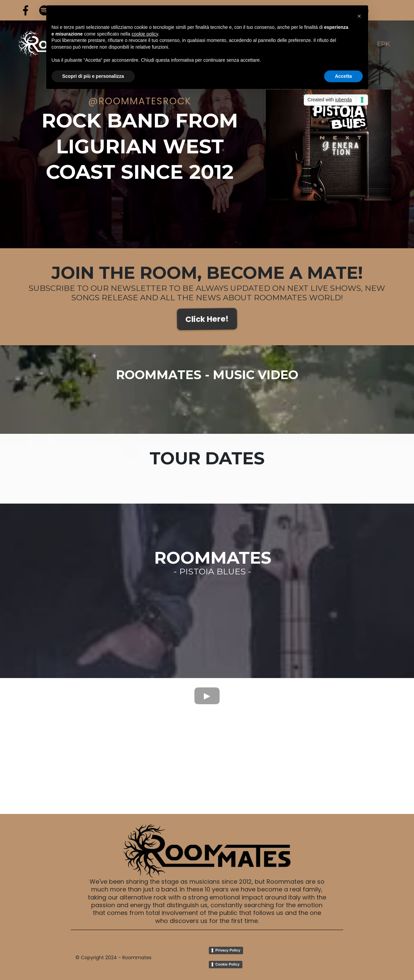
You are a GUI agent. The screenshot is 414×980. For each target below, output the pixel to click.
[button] (359, 16)
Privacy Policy (228, 950)
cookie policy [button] (145, 34)
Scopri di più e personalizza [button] (93, 76)
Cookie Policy (228, 964)
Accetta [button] (343, 76)
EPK (383, 44)
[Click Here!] (207, 319)
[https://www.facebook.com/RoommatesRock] (25, 10)
